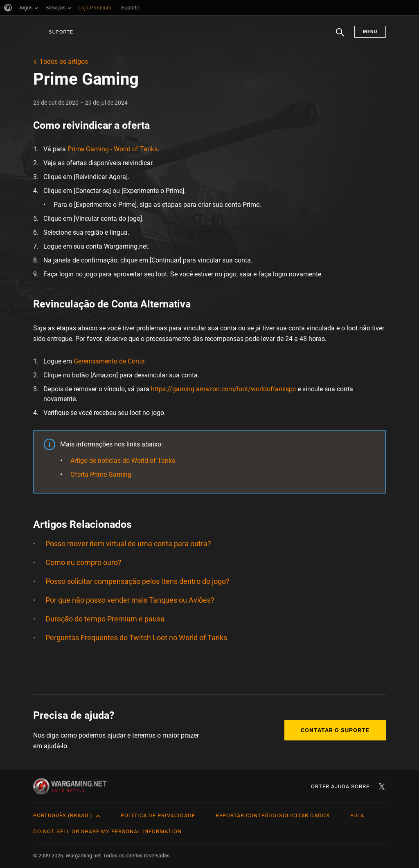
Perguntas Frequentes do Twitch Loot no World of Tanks (136, 638)
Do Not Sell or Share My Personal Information (107, 831)
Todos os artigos (64, 62)
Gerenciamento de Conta (109, 361)
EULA (357, 815)
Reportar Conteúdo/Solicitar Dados (273, 815)
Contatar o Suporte (335, 730)
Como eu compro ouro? (83, 562)
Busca (340, 36)
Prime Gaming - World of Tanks (113, 149)
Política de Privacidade (158, 815)
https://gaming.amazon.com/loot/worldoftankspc (223, 389)
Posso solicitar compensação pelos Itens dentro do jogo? (137, 581)
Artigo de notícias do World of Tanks (123, 461)
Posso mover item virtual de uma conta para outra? (128, 544)
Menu (370, 32)
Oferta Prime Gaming (101, 474)
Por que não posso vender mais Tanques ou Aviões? (130, 600)
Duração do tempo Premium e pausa (105, 619)
